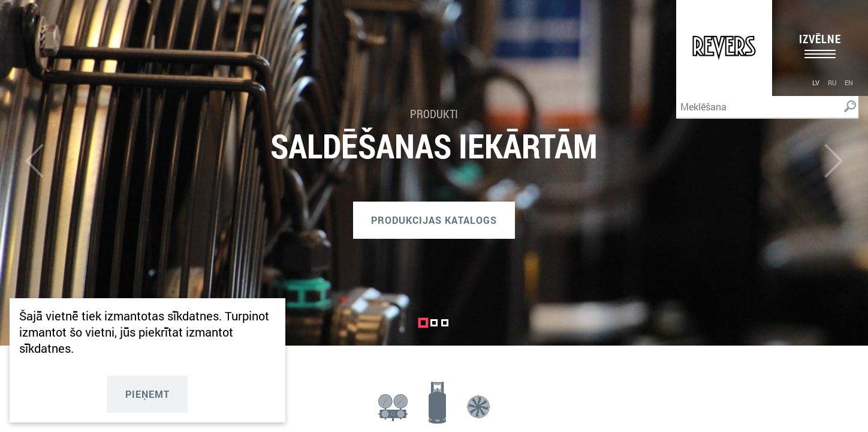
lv (816, 82)
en (849, 82)
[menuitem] (816, 82)
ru (832, 82)
